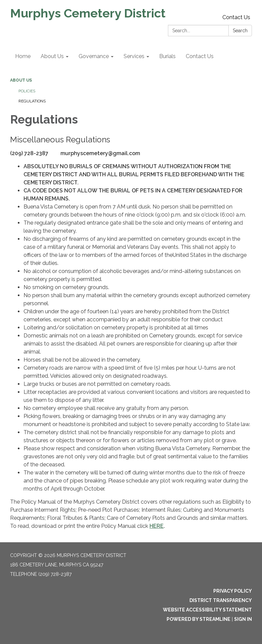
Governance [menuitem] (94, 56)
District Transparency (221, 600)
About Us (21, 80)
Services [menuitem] (134, 56)
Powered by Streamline (199, 619)
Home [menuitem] (23, 56)
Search (240, 31)
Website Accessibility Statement (207, 610)
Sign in (243, 619)
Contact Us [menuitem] (200, 56)
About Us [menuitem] (52, 56)
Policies (27, 91)
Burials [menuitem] (167, 56)
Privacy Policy (233, 591)
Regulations (32, 101)
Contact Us (236, 17)
